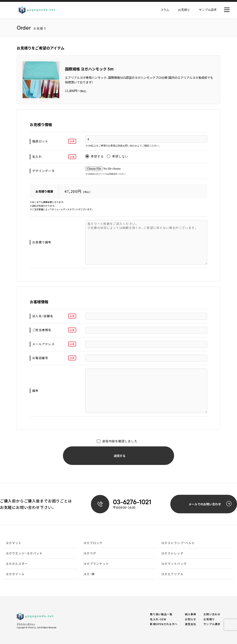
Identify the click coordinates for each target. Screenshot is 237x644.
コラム (165, 10)
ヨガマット (14, 543)
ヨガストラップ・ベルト (178, 543)
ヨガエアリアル (172, 574)
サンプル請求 (208, 10)
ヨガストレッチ (172, 554)
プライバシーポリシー (26, 624)
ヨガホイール (15, 574)
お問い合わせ (212, 614)
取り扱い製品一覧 (161, 614)
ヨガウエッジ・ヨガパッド (24, 554)
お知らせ (191, 619)
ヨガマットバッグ (174, 564)
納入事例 (191, 614)
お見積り (184, 10)
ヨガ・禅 (89, 574)
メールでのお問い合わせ (210, 504)
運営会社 (191, 624)
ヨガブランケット (96, 564)
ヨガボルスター (17, 564)
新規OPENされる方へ (164, 624)
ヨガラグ (90, 554)
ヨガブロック (93, 543)
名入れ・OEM (158, 619)
